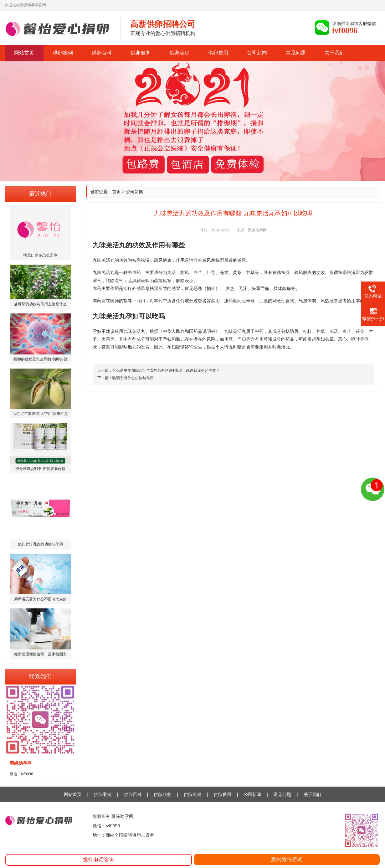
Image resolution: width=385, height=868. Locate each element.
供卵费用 (218, 53)
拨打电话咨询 (99, 860)
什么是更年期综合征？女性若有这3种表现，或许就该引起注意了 (166, 370)
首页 (116, 192)
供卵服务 (141, 53)
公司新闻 (257, 53)
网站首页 (24, 53)
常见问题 (296, 53)
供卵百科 (102, 53)
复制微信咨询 (287, 859)
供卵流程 (179, 53)
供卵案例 (63, 53)
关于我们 (335, 53)
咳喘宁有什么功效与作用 (133, 378)
